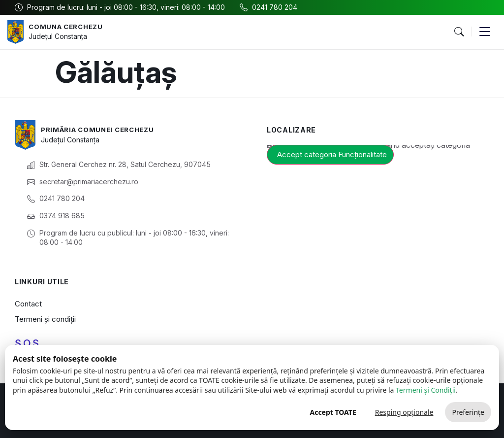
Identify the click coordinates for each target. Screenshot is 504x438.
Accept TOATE (333, 412)
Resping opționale (404, 412)
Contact (28, 304)
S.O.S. (28, 343)
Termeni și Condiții (426, 390)
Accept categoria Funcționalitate (332, 154)
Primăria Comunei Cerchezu (102, 129)
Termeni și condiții (45, 319)
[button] (459, 32)
